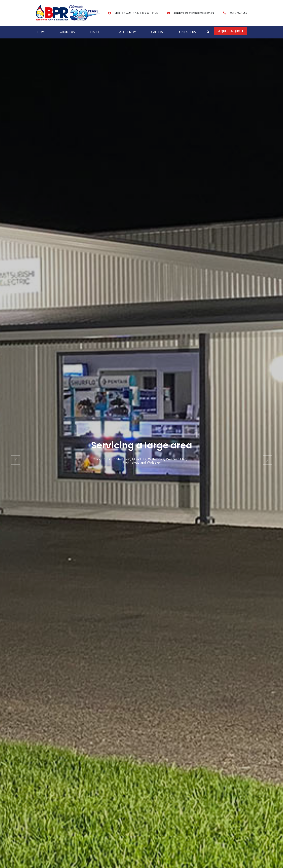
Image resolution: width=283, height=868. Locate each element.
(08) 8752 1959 (238, 13)
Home (42, 32)
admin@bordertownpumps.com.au (194, 13)
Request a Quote (231, 31)
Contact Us (187, 32)
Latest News (128, 32)
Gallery (157, 32)
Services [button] (95, 32)
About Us (67, 32)
